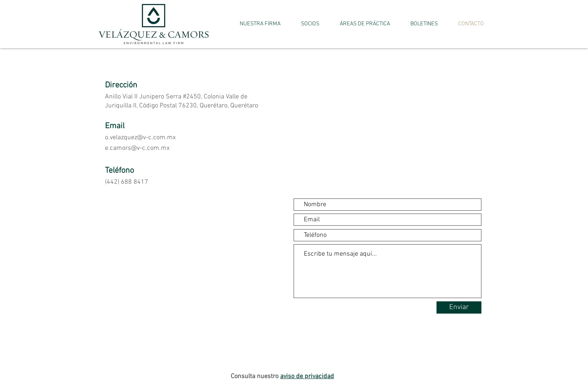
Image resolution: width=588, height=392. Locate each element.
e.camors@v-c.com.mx (137, 148)
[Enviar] (459, 307)
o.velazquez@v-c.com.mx (140, 138)
